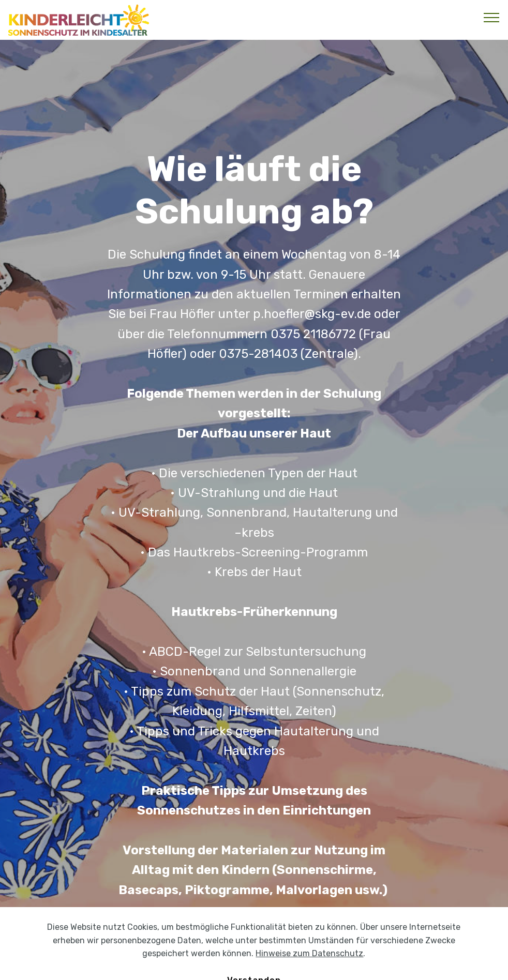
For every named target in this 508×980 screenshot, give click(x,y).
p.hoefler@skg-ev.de (312, 314)
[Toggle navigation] (492, 17)
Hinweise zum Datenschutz (309, 966)
